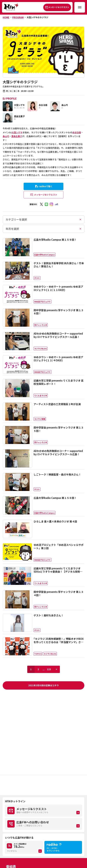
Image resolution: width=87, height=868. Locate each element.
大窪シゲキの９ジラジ (37, 17)
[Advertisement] (43, 785)
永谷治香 (77, 132)
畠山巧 (6, 136)
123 (49, 669)
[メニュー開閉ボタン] (80, 7)
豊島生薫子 (17, 136)
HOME (6, 17)
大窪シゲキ (17, 132)
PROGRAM (18, 17)
